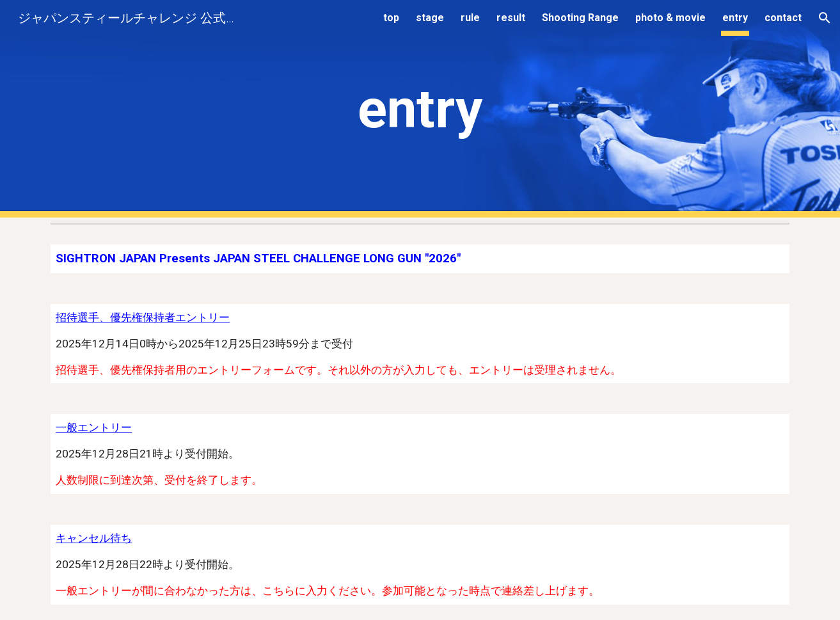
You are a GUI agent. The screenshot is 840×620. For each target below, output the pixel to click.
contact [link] (783, 18)
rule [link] (470, 18)
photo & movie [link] (670, 18)
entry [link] (735, 18)
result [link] (511, 18)
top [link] (391, 18)
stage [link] (430, 18)
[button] (825, 18)
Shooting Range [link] (580, 18)
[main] (420, 109)
